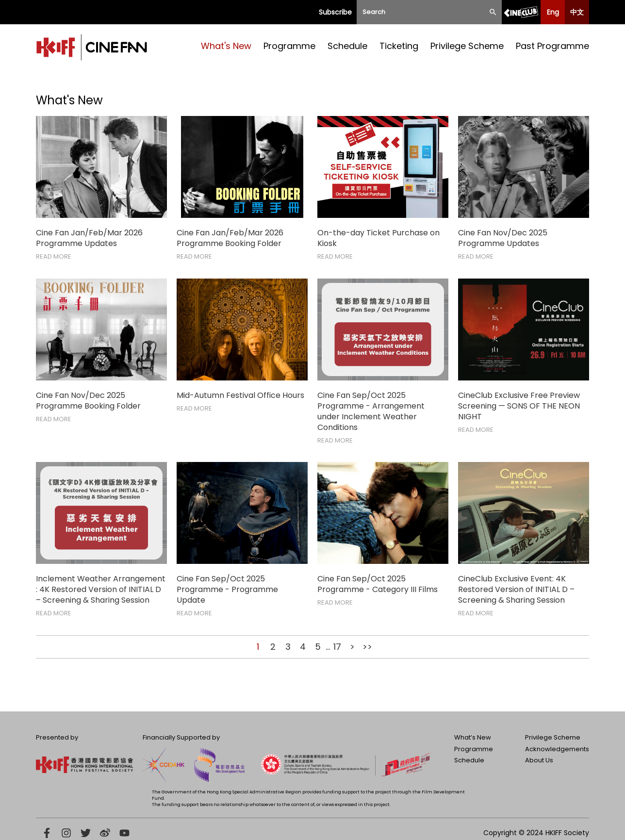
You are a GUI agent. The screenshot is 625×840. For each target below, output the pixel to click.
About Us (539, 760)
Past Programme (552, 46)
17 (337, 647)
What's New (226, 46)
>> (367, 647)
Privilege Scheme (467, 46)
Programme (289, 46)
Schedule (347, 46)
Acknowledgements (557, 749)
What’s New (473, 737)
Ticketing (399, 46)
